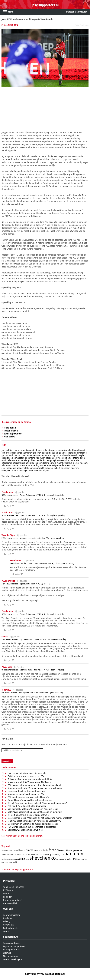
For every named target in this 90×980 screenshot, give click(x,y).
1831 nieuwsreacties (10, 495)
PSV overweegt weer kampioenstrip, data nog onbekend (34, 785)
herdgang (50, 460)
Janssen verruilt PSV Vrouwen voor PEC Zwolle (30, 782)
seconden (43, 455)
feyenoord (62, 850)
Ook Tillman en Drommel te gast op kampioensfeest (33, 824)
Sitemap (7, 953)
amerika (4, 851)
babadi (45, 453)
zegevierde (28, 471)
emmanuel (82, 453)
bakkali (74, 455)
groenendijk (18, 453)
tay (31, 453)
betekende (7, 458)
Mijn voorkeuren (11, 956)
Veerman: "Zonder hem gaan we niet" (26, 830)
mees (35, 455)
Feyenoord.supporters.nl (15, 946)
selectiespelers (9, 468)
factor (53, 850)
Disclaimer (8, 918)
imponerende (73, 460)
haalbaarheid (7, 855)
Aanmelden (9, 887)
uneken (64, 450)
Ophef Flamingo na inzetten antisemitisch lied (30, 800)
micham (84, 463)
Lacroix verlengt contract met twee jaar (27, 791)
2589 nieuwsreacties (10, 639)
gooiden (31, 460)
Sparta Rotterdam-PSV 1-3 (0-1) (33, 639)
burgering (32, 458)
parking (4, 859)
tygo (54, 455)
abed (70, 450)
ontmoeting (34, 466)
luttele (53, 463)
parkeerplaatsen (51, 855)
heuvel (17, 455)
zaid (21, 471)
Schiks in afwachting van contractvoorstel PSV (30, 779)
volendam (65, 468)
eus (13, 460)
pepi (18, 859)
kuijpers (39, 463)
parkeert (61, 855)
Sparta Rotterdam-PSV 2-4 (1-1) (33, 584)
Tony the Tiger (8, 535)
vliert (58, 468)
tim (50, 455)
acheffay (37, 453)
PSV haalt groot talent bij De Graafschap (27, 806)
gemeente (78, 850)
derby (56, 458)
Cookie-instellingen (12, 959)
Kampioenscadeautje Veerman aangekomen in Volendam (35, 788)
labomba (17, 855)
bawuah (53, 453)
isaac (23, 455)
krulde (31, 463)
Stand (6, 894)
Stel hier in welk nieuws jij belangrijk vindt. (22, 836)
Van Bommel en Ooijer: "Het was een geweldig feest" (33, 809)
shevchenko (43, 858)
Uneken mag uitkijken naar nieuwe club (27, 773)
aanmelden (82, 12)
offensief (23, 466)
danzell (49, 458)
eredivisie (6, 460)
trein (75, 859)
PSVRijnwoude (8, 581)
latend (46, 463)
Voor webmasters (11, 915)
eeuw (83, 458)
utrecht (41, 468)
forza (70, 850)
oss (41, 466)
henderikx (41, 460)
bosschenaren (70, 453)
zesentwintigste (42, 471)
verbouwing (82, 859)
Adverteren (8, 925)
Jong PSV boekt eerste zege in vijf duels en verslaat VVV (34, 821)
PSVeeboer (7, 667)
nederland (31, 855)
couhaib (31, 450)
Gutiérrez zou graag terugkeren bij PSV (26, 776)
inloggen (70, 12)
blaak (60, 453)
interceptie (7, 463)
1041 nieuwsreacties (10, 670)
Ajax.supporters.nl (12, 943)
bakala (67, 455)
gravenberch (7, 455)
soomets (33, 468)
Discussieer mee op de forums (16, 422)
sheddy (20, 468)
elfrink (36, 851)
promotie (60, 466)
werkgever (6, 471)
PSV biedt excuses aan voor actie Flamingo (28, 797)
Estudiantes (7, 492)
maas (29, 455)
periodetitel (49, 466)
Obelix (5, 637)
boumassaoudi (20, 450)
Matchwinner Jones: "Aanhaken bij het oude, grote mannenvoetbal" (40, 818)
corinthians (19, 850)
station (70, 859)
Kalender (7, 897)
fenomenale (21, 460)
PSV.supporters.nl (11, 950)
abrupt (60, 455)
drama (30, 850)
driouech (40, 450)
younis (15, 471)
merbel (76, 463)
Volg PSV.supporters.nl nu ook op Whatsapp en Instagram (35, 812)
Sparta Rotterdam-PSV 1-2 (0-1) (33, 495)
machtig (61, 463)
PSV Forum (8, 890)
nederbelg (24, 855)
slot (26, 468)
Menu (11, 12)
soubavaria (61, 859)
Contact (7, 931)
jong (4, 450)
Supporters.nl (11, 937)
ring (23, 859)
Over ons (8, 909)
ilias (47, 450)
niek (58, 450)
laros (26, 453)
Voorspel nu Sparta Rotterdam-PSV (35, 538)
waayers (75, 468)
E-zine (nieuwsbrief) (13, 900)
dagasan (41, 458)
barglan (81, 455)
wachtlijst (5, 863)
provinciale (70, 466)
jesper (52, 450)
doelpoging (64, 458)
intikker (16, 463)
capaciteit (9, 851)
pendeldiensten (11, 859)
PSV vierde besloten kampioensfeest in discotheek (32, 827)
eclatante (75, 458)
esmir (4, 453)
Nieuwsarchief (10, 903)
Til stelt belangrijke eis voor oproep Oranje (28, 815)
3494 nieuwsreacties (10, 584)
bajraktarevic (80, 450)
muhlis (15, 466)
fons (10, 453)
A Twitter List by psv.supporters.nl (17, 870)
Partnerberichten (11, 928)
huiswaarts (61, 460)
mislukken (6, 466)
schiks (9, 450)
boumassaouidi (20, 458)
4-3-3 (49, 584)
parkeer (39, 855)
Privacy (7, 922)
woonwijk (13, 862)
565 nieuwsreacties (9, 693)
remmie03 (6, 690)
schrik (27, 859)
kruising (24, 463)
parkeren (74, 854)
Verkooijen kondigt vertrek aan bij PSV (26, 794)
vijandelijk (50, 468)
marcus (69, 463)
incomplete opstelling (56, 495)
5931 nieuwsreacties (10, 538)
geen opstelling (57, 538)
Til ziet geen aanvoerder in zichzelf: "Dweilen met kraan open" (37, 803)
